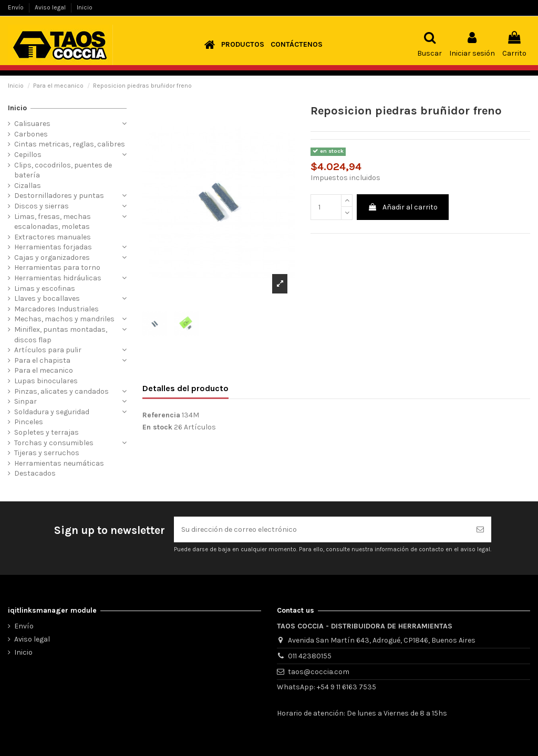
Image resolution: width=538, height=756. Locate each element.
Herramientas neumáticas (59, 463)
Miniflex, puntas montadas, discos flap (61, 335)
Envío (17, 7)
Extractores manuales (53, 237)
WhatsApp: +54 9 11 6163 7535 (327, 687)
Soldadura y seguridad (52, 412)
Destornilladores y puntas (59, 196)
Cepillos (28, 155)
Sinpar (25, 401)
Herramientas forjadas (53, 247)
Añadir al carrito (403, 207)
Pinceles (29, 422)
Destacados (35, 473)
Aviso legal (51, 7)
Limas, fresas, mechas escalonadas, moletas (53, 222)
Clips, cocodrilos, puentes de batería (63, 170)
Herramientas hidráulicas (58, 278)
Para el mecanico (44, 370)
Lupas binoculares (46, 381)
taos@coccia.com (319, 672)
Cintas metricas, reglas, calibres (70, 144)
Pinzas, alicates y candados (61, 391)
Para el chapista (42, 360)
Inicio (85, 7)
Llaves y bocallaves (47, 298)
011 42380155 (310, 656)
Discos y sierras (42, 206)
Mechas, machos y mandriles (64, 319)
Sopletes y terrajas (46, 432)
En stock (157, 427)
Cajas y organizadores (52, 258)
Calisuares (32, 124)
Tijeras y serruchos (47, 453)
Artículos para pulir (48, 350)
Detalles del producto (185, 388)
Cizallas (28, 186)
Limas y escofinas (45, 288)
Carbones (31, 134)
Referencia (161, 415)
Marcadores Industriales (56, 309)
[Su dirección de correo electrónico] (322, 529)
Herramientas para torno (57, 267)
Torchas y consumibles (54, 443)
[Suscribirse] (480, 529)
